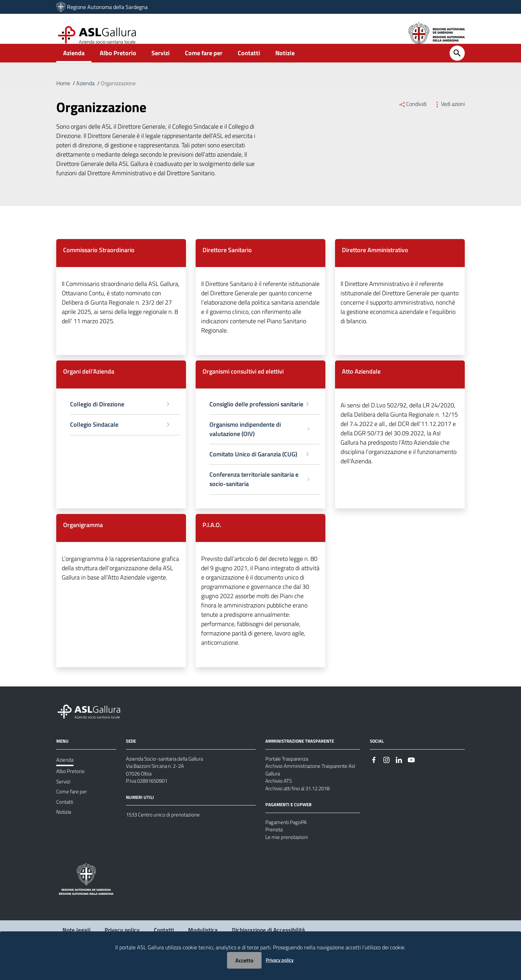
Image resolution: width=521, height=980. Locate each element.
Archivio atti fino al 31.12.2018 (301, 804)
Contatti (249, 64)
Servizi (161, 64)
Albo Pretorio (118, 64)
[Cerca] (457, 65)
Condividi (412, 115)
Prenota (274, 847)
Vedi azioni (449, 115)
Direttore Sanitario (227, 261)
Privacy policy (280, 960)
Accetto (244, 960)
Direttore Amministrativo (375, 261)
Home (63, 95)
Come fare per (204, 64)
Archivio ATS (280, 795)
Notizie (285, 64)
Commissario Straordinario (99, 261)
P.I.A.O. (212, 536)
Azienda (74, 64)
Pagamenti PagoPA (287, 839)
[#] (374, 771)
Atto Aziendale (361, 383)
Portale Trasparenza (288, 771)
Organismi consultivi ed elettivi (243, 383)
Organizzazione (118, 95)
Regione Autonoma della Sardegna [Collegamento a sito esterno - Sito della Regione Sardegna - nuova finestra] (107, 7)
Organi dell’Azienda (89, 383)
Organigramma (83, 536)
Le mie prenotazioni (288, 855)
